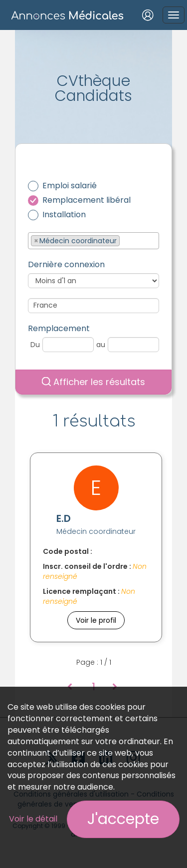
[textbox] (125, 240)
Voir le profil (96, 620)
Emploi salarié (70, 186)
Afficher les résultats (93, 382)
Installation (64, 215)
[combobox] (93, 241)
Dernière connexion (66, 265)
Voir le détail (33, 819)
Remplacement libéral (87, 200)
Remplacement (59, 329)
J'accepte (123, 819)
